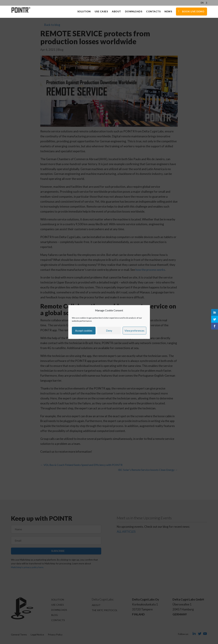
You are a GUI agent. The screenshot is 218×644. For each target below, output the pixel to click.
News (168, 12)
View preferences (134, 331)
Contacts (153, 12)
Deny (109, 331)
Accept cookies (84, 331)
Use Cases (101, 12)
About (116, 12)
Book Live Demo (193, 11)
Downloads (134, 12)
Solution (84, 12)
